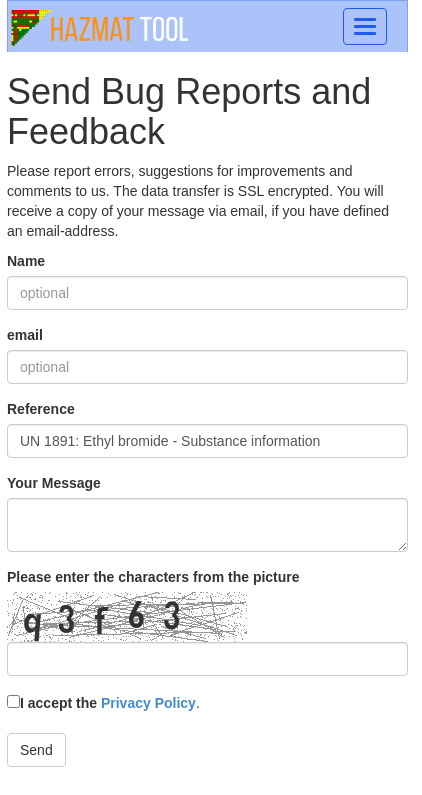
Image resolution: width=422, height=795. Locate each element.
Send (36, 750)
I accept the (101, 703)
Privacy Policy (148, 703)
